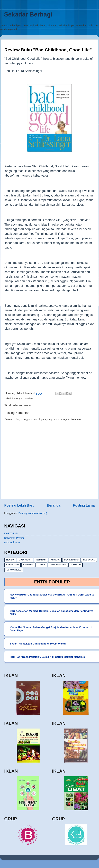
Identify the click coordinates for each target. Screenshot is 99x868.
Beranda (54, 505)
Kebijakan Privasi (14, 538)
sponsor (76, 565)
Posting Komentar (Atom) (33, 513)
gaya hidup (25, 560)
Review (29, 398)
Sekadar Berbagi (28, 14)
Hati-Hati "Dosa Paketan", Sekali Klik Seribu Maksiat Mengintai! (48, 657)
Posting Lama (84, 505)
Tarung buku (14, 570)
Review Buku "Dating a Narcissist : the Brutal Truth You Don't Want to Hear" (52, 596)
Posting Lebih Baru (19, 505)
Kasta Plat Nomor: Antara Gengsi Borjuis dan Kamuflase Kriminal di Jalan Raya (51, 629)
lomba (41, 565)
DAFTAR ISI (11, 533)
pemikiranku (71, 560)
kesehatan (12, 565)
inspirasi (41, 560)
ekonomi (28, 565)
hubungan (18, 398)
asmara (55, 560)
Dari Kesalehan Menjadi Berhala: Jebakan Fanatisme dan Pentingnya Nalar (52, 612)
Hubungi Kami (12, 542)
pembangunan (58, 565)
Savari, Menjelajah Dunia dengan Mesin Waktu (38, 644)
